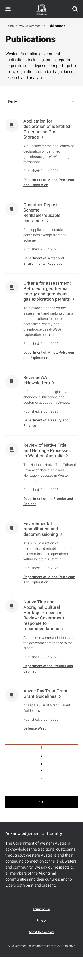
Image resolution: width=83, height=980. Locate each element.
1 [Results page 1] (41, 748)
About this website (42, 932)
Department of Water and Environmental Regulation (44, 261)
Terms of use (42, 909)
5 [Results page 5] (41, 779)
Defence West (35, 728)
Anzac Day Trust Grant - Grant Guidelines (47, 694)
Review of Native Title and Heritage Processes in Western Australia (47, 451)
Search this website (75, 9)
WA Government (30, 26)
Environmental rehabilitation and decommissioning (41, 529)
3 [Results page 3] (41, 764)
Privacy (41, 921)
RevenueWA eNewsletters (37, 380)
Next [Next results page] (41, 802)
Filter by (12, 101)
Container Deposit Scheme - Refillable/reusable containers (42, 213)
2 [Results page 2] (41, 756)
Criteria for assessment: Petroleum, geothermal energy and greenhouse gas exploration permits (47, 291)
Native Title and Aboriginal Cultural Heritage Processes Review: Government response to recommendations (44, 615)
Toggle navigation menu (8, 9)
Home (9, 26)
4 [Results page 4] (41, 771)
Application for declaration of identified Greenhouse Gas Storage (47, 129)
